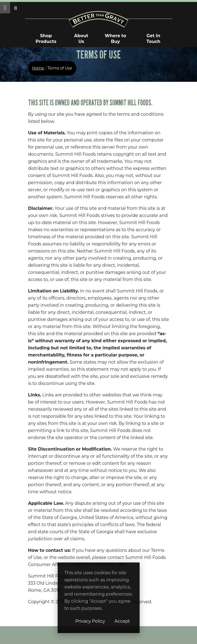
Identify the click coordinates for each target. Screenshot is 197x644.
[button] (5, 8)
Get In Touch (153, 39)
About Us (81, 39)
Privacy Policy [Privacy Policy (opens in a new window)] (90, 621)
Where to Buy (115, 39)
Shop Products (46, 39)
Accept (122, 621)
